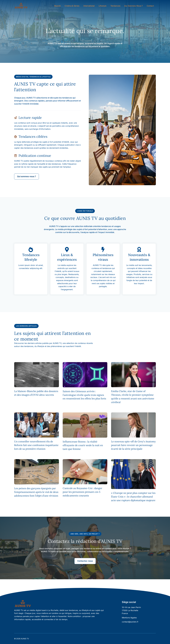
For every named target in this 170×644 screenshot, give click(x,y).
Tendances (115, 6)
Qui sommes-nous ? (133, 6)
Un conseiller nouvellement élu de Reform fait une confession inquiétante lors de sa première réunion (36, 445)
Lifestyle (103, 6)
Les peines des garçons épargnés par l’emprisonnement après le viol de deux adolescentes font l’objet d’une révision (36, 492)
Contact (150, 6)
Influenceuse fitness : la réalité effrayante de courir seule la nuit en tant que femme (83, 445)
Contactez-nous (85, 561)
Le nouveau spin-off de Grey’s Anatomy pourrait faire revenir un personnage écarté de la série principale (133, 445)
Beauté (57, 6)
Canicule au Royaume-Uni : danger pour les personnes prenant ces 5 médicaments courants (82, 492)
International (89, 6)
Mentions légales (129, 618)
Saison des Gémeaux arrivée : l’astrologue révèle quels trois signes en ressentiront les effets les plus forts (84, 395)
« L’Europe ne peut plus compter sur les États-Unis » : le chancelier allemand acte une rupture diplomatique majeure (133, 497)
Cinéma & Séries (72, 6)
